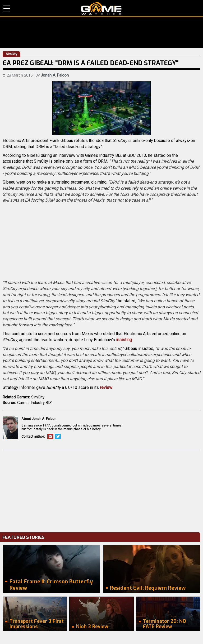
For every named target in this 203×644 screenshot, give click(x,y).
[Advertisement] (101, 490)
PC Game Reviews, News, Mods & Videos (101, 8)
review (106, 387)
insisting (124, 340)
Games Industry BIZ (34, 403)
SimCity (38, 397)
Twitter (58, 436)
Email (50, 436)
